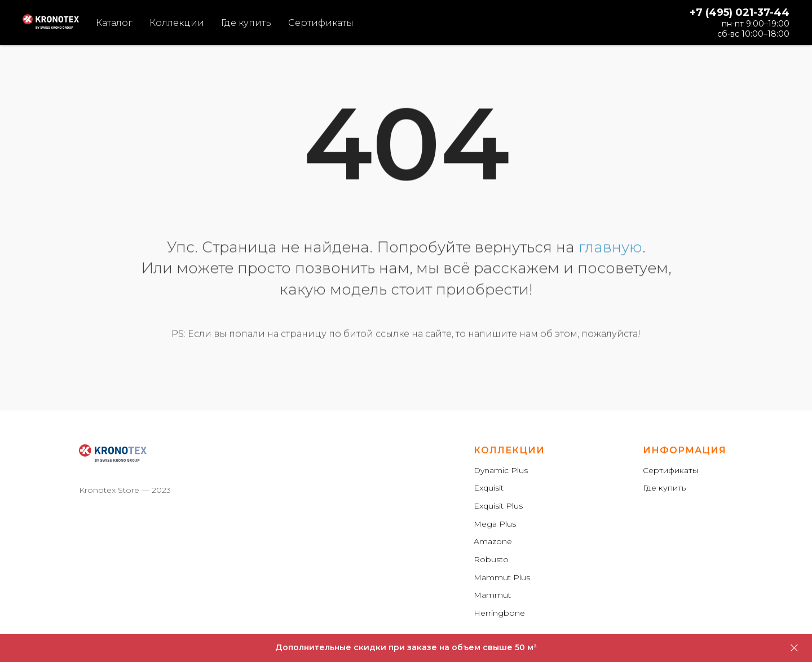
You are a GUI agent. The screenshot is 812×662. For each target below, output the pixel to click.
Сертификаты (321, 23)
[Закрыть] (794, 648)
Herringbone (499, 613)
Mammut (492, 595)
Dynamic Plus (501, 470)
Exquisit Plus (498, 506)
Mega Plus (495, 524)
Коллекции (177, 23)
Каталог (114, 23)
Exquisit (489, 488)
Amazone (493, 541)
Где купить (246, 23)
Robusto (491, 559)
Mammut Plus (502, 577)
